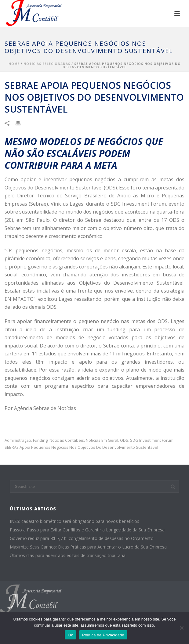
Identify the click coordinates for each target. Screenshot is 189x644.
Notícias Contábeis (67, 440)
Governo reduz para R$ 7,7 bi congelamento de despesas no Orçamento (82, 538)
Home (14, 64)
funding (40, 440)
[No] (181, 628)
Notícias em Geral (102, 440)
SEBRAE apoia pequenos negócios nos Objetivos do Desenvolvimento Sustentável (81, 447)
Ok (70, 635)
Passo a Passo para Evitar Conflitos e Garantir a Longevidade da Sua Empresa (87, 530)
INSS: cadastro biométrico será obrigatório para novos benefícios (75, 521)
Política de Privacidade (103, 635)
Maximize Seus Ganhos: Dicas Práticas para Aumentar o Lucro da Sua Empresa (88, 547)
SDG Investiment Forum (152, 440)
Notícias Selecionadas (47, 64)
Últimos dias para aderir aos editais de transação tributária (68, 556)
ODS (124, 440)
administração (18, 440)
